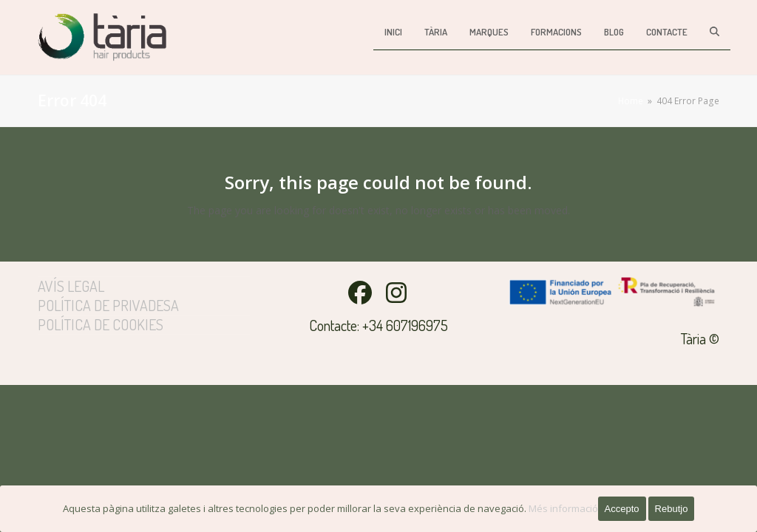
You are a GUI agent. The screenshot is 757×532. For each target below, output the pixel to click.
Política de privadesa (108, 305)
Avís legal (71, 286)
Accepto (622, 509)
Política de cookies (101, 324)
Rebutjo (672, 509)
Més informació (563, 508)
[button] (714, 31)
